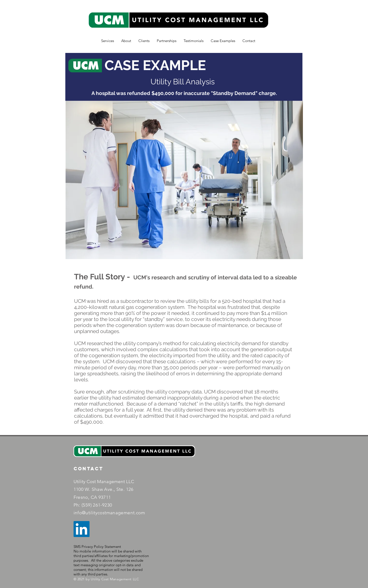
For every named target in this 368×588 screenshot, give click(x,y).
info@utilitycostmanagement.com (109, 513)
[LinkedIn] (82, 529)
